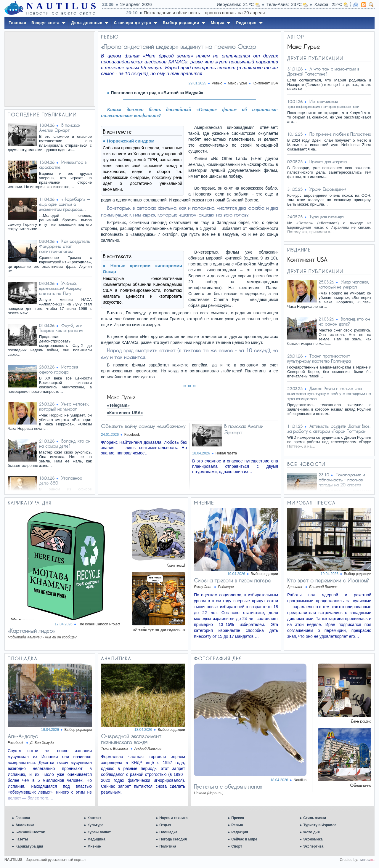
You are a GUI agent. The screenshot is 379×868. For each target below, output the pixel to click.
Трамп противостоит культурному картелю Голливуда (319, 358)
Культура (95, 825)
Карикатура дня (29, 846)
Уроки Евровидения (328, 189)
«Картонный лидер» (31, 631)
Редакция (240, 832)
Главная (23, 818)
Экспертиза (313, 846)
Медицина (96, 839)
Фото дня (311, 832)
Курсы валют (99, 832)
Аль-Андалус (23, 736)
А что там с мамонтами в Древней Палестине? (323, 71)
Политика (168, 846)
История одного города (58, 369)
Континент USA (265, 83)
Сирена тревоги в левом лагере (232, 580)
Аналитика (25, 825)
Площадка (168, 832)
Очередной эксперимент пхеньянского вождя (131, 739)
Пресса (238, 818)
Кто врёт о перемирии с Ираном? (328, 580)
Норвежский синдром (131, 141)
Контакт (94, 818)
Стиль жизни (315, 818)
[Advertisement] (50, 69)
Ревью (237, 825)
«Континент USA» (125, 413)
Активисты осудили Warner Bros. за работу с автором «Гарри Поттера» (329, 429)
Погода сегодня (173, 839)
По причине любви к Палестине (340, 134)
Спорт (237, 846)
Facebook (132, 435)
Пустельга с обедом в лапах (228, 787)
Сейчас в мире (244, 839)
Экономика (313, 839)
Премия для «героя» (328, 162)
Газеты (22, 839)
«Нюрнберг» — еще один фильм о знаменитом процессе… (64, 204)
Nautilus (300, 780)
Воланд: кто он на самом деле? (65, 443)
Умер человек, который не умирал (64, 406)
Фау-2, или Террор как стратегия (61, 328)
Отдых (165, 825)
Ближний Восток (30, 832)
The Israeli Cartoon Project (99, 624)
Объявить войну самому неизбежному (143, 426)
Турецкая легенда (326, 217)
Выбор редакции (264, 574)
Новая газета (226, 453)
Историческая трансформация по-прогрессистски (323, 104)
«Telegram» (118, 405)
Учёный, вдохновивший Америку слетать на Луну (60, 288)
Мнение (94, 846)
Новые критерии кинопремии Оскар (142, 269)
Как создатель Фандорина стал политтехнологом (65, 246)
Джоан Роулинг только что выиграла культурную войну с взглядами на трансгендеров (329, 394)
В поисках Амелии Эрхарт (60, 128)
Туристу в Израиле (320, 825)
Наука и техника (173, 818)
